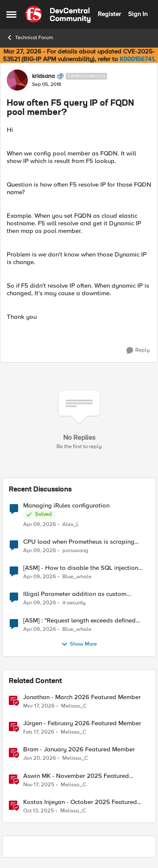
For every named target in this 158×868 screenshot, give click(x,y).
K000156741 (137, 59)
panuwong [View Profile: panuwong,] (75, 551)
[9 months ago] (39, 811)
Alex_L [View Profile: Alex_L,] (71, 525)
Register (109, 14)
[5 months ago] (39, 732)
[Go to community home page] (58, 14)
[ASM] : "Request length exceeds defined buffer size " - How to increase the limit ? (80, 621)
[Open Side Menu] (11, 14)
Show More (79, 644)
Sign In (138, 14)
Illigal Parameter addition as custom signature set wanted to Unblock (75, 594)
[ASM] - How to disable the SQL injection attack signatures (81, 568)
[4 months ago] (40, 525)
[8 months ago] (39, 785)
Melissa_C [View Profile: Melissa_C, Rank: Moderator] (74, 706)
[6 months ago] (40, 758)
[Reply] (138, 350)
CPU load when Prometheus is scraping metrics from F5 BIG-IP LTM (79, 542)
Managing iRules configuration (66, 506)
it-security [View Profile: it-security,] (74, 603)
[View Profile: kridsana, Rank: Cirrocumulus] (17, 80)
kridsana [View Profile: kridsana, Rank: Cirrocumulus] (43, 76)
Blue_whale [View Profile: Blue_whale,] (77, 577)
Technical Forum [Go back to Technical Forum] (30, 37)
